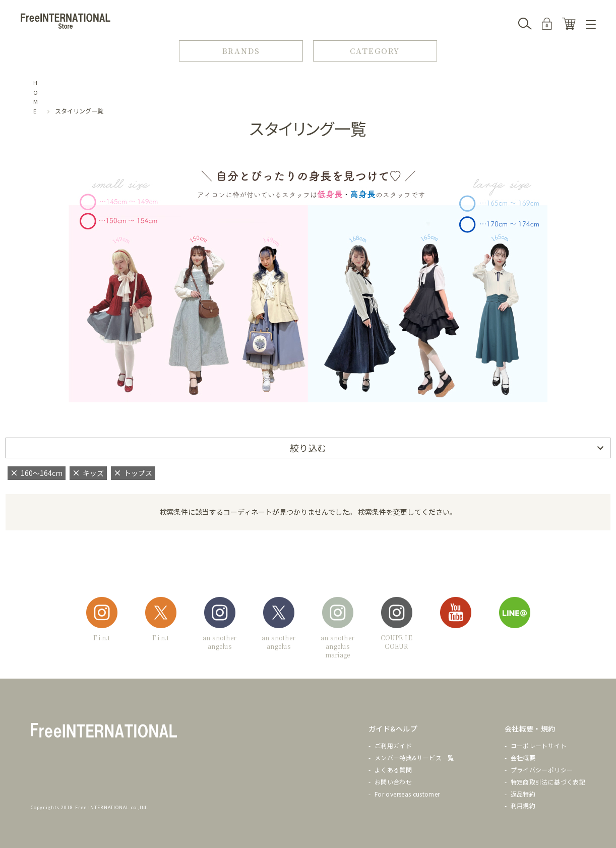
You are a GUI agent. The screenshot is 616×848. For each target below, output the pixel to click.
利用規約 (523, 805)
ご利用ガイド (393, 745)
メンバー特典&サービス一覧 (414, 758)
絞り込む (308, 448)
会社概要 (523, 758)
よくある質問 (393, 770)
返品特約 (523, 794)
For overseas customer (407, 794)
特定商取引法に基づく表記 (548, 782)
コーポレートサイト (539, 745)
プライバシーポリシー (542, 770)
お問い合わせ (393, 782)
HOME (36, 97)
